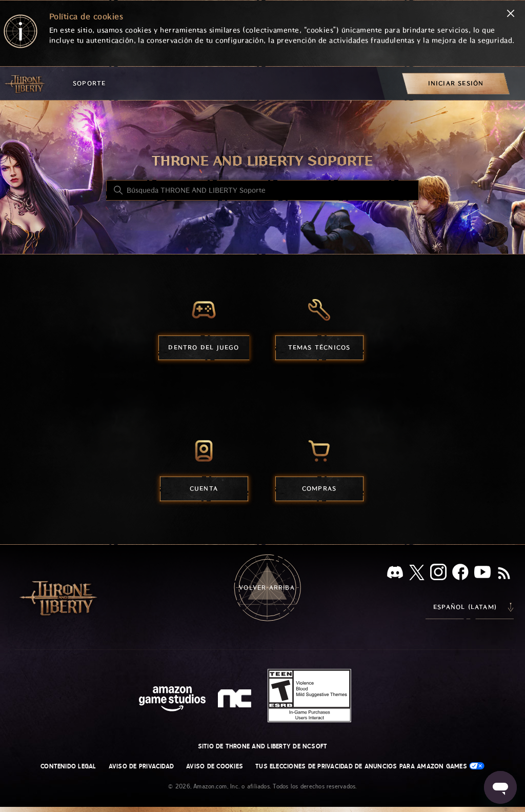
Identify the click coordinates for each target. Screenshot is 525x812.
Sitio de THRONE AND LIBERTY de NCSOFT (263, 746)
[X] (417, 574)
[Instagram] (438, 574)
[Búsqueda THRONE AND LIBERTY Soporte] (262, 190)
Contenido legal (68, 766)
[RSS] (504, 574)
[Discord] (395, 574)
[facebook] (460, 574)
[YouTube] (482, 574)
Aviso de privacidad (142, 766)
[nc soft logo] (236, 701)
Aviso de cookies (215, 766)
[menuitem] (456, 83)
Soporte (89, 83)
